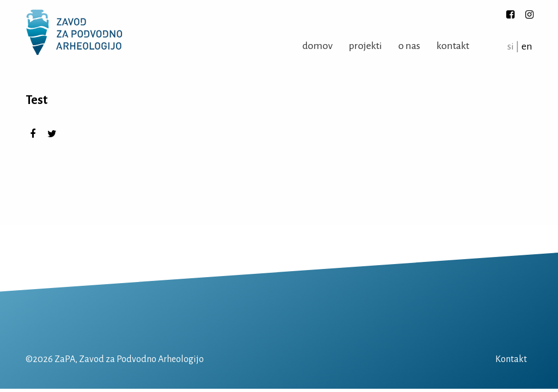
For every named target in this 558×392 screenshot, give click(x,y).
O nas (409, 46)
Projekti (365, 46)
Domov (317, 46)
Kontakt (453, 46)
